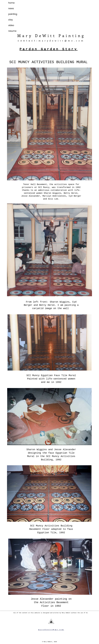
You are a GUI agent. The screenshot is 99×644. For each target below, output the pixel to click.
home (11, 3)
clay (10, 20)
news (11, 8)
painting (13, 14)
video (11, 25)
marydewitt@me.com (62, 41)
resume (12, 31)
